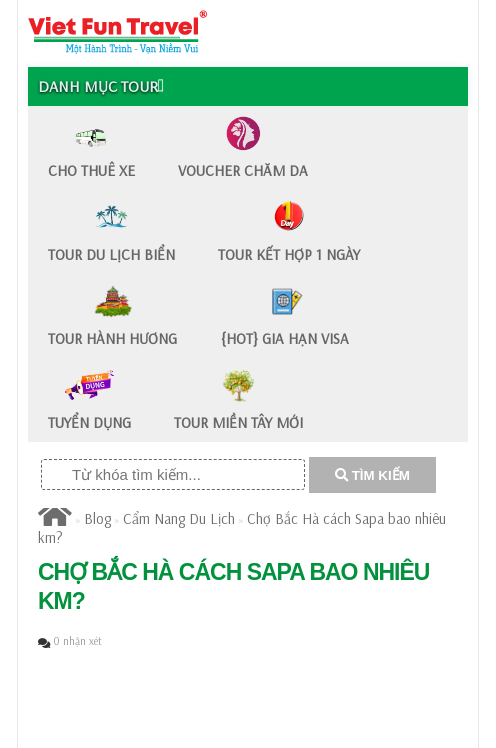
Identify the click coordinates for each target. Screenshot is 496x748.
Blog (97, 518)
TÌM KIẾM (372, 475)
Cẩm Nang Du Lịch (179, 518)
